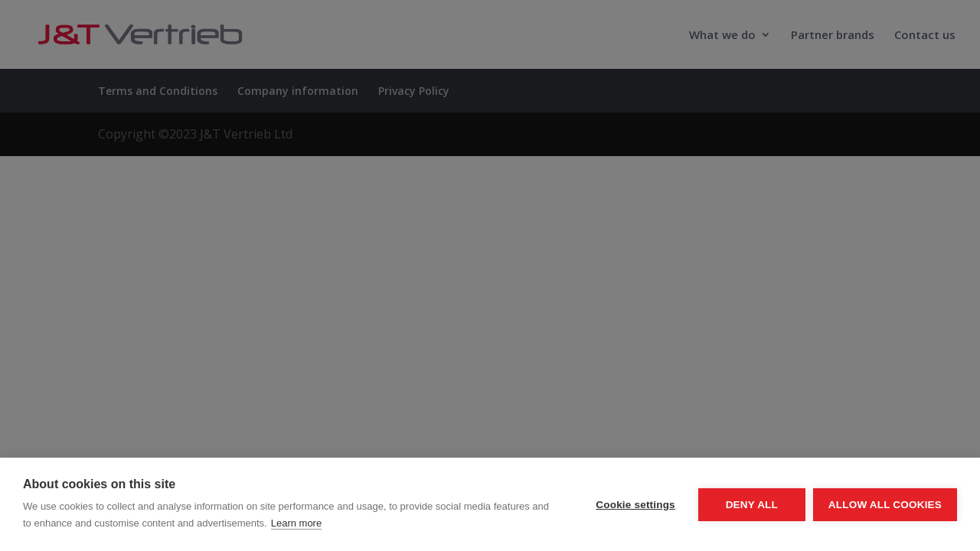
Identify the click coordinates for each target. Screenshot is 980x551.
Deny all (752, 505)
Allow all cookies (885, 505)
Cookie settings (635, 505)
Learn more (296, 523)
